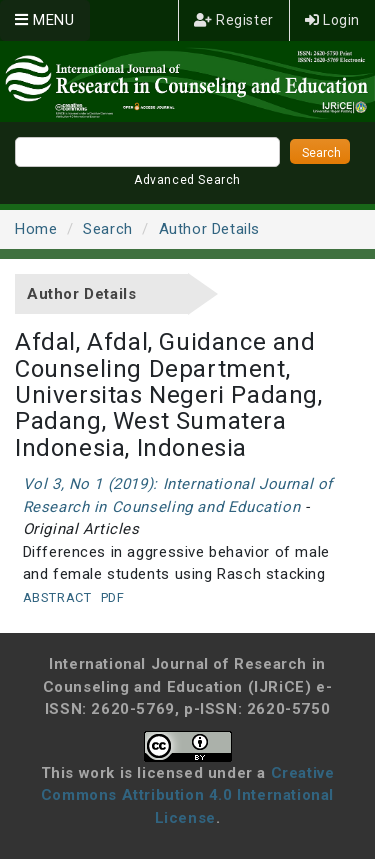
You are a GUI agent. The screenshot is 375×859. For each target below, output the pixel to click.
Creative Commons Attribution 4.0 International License (188, 795)
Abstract (57, 597)
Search (108, 229)
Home (36, 229)
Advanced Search (187, 180)
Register (234, 20)
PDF (113, 597)
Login (332, 20)
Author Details (209, 229)
